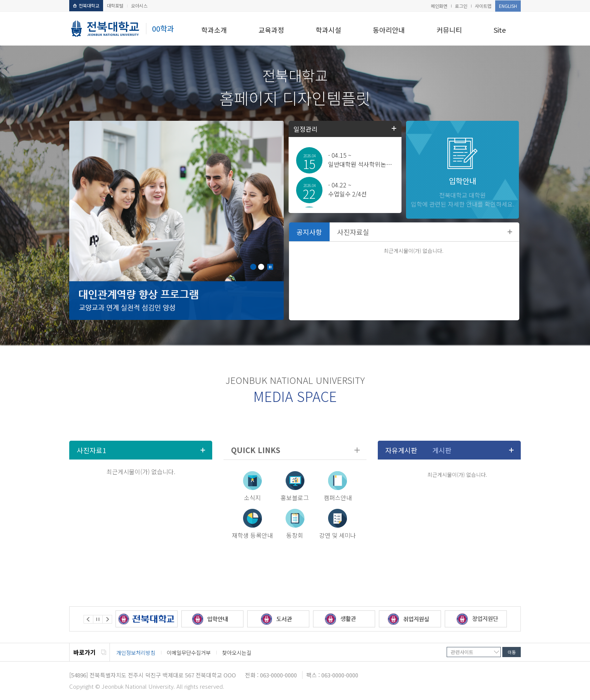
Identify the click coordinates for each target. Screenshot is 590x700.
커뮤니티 (449, 30)
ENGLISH (508, 6)
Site (500, 30)
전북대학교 (86, 5)
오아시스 (139, 5)
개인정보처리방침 (136, 653)
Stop (270, 267)
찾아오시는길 (237, 653)
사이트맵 (483, 6)
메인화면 (439, 6)
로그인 (461, 6)
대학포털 (115, 5)
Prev (88, 619)
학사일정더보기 (394, 128)
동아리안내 (389, 30)
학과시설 (328, 30)
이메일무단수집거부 (189, 653)
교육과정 (271, 30)
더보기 (510, 232)
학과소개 (214, 30)
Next (107, 619)
